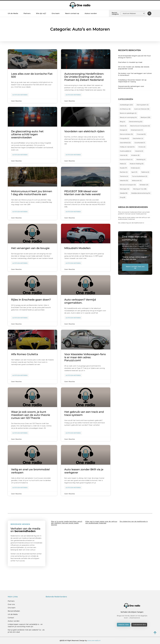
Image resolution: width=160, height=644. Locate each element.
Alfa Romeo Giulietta (25, 354)
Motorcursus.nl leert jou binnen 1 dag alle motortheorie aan (32, 193)
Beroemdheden (14, 611)
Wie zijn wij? (41, 13)
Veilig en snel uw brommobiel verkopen (30, 471)
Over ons (11, 604)
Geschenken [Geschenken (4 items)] (138, 138)
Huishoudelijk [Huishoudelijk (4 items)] (125, 151)
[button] (149, 13)
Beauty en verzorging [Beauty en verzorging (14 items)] (128, 117)
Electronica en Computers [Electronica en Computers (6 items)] (140, 126)
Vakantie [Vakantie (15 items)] (124, 180)
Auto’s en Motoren (20, 95)
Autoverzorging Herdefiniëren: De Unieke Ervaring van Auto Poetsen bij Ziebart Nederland (84, 77)
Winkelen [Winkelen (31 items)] (144, 185)
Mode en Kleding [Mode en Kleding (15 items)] (137, 164)
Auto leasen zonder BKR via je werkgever (84, 471)
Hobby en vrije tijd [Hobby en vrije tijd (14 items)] (127, 147)
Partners (27, 13)
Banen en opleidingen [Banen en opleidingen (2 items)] (128, 113)
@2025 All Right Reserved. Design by (80, 640)
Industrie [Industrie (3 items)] (139, 151)
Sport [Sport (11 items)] (134, 172)
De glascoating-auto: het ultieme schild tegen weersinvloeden (27, 134)
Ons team (56, 13)
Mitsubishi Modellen (77, 248)
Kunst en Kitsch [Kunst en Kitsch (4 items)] (126, 159)
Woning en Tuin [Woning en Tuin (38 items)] (140, 189)
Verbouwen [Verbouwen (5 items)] (137, 180)
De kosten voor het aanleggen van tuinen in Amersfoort (135, 74)
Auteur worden (91, 13)
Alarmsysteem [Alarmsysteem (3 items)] (143, 105)
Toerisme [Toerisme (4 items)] (124, 176)
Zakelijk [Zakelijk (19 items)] (124, 193)
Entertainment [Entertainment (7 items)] (137, 130)
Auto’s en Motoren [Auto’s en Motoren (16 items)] (142, 109)
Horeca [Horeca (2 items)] (142, 147)
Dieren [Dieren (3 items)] (123, 126)
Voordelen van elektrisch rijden (84, 131)
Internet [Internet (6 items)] (124, 155)
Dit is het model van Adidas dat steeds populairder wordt (134, 68)
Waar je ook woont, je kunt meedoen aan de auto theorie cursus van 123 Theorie (31, 415)
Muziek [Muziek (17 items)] (123, 168)
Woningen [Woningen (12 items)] (125, 189)
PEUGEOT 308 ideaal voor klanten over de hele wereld (82, 193)
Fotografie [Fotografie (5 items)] (124, 138)
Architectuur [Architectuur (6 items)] (125, 109)
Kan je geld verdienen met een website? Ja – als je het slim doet (26, 631)
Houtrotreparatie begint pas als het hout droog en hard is (134, 57)
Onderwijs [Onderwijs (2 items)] (135, 168)
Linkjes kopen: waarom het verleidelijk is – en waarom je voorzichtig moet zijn (25, 625)
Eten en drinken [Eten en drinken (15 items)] (126, 134)
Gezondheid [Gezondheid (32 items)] (125, 143)
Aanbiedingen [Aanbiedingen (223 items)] (126, 105)
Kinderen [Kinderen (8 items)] (135, 155)
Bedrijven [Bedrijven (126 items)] (145, 117)
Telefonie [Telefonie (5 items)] (145, 172)
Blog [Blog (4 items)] (122, 122)
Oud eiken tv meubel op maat (130, 62)
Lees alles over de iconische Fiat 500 (32, 75)
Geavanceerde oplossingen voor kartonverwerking (131, 87)
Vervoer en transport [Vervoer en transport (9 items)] (128, 185)
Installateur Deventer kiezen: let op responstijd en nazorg (132, 81)
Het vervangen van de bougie (30, 248)
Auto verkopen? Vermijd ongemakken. (80, 301)
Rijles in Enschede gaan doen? (31, 300)
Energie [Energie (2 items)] (123, 130)
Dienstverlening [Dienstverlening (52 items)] (136, 122)
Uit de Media (13, 13)
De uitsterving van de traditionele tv (131, 223)
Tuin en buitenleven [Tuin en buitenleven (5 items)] (140, 176)
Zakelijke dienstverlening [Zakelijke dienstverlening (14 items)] (141, 193)
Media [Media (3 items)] (123, 164)
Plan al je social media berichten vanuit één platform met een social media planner (134, 213)
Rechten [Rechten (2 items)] (124, 172)
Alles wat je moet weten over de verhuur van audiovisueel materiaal (134, 218)
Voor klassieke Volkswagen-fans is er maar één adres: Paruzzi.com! (85, 357)
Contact (11, 618)
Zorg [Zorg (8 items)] (123, 197)
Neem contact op (72, 13)
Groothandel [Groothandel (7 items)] (140, 143)
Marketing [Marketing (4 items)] (141, 159)
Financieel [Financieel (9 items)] (141, 134)
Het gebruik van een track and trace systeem (84, 413)
